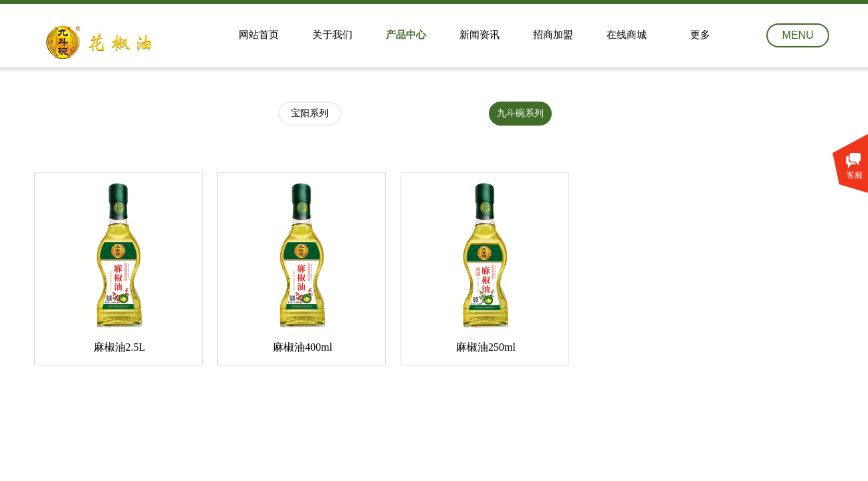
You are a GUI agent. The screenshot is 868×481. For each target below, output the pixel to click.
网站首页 (259, 35)
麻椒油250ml (486, 347)
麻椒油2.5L (120, 347)
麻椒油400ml (303, 347)
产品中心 (406, 35)
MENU (797, 35)
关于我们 (332, 35)
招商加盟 (553, 35)
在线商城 (627, 35)
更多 (700, 35)
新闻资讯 (479, 35)
